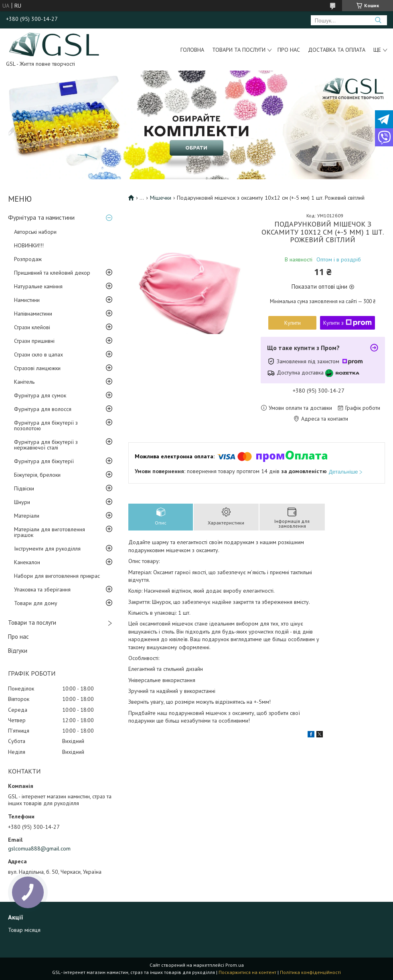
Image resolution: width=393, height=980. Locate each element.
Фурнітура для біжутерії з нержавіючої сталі (46, 445)
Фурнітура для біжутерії (44, 461)
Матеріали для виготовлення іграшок (50, 532)
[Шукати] (378, 20)
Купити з (347, 323)
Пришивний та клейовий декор (52, 273)
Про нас (289, 50)
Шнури (22, 502)
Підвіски (24, 488)
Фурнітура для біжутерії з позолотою (46, 425)
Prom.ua (235, 965)
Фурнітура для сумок (40, 395)
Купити (293, 323)
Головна (192, 50)
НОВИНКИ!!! (29, 245)
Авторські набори (35, 232)
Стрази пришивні (34, 341)
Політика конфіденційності (310, 972)
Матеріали (27, 516)
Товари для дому (36, 603)
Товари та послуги (239, 50)
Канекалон (27, 562)
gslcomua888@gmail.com (39, 848)
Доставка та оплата (337, 50)
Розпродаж (28, 259)
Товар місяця (24, 930)
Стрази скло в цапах (38, 354)
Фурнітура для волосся (43, 409)
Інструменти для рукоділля (47, 549)
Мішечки (161, 198)
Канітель (24, 382)
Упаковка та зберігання (42, 589)
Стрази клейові (32, 327)
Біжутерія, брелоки (37, 475)
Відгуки (18, 651)
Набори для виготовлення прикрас (57, 576)
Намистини (27, 300)
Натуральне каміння (38, 286)
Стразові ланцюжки (37, 368)
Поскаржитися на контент (247, 972)
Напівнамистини (33, 314)
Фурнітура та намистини (41, 218)
